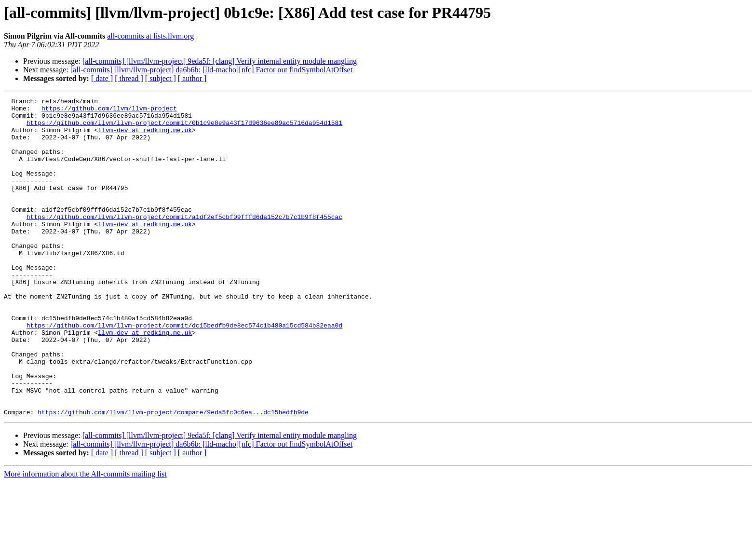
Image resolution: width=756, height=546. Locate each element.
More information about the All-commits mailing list (85, 538)
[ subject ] (161, 78)
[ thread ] (129, 78)
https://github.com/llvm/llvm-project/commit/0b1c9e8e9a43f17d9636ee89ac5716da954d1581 (184, 128)
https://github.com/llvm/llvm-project (109, 111)
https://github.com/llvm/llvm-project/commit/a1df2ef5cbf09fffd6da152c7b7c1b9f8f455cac (184, 241)
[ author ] (192, 78)
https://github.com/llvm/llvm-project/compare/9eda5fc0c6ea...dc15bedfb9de (173, 476)
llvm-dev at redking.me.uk (145, 137)
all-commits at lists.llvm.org (150, 36)
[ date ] (102, 78)
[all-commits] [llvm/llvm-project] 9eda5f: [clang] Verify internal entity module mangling (220, 61)
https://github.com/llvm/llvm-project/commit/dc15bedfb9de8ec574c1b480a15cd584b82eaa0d (184, 371)
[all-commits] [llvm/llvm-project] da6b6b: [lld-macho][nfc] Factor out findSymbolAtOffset (211, 70)
